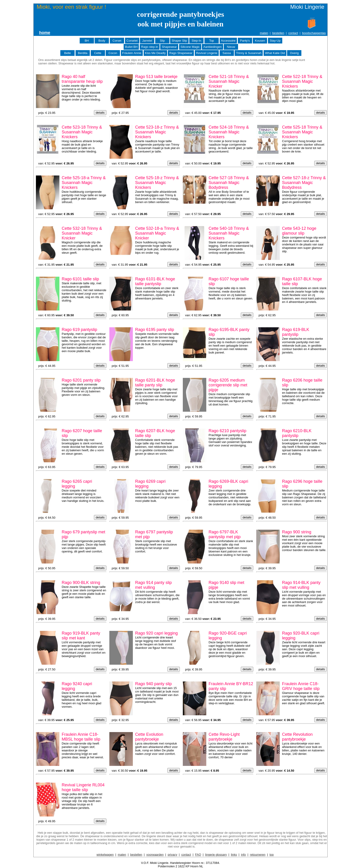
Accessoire (228, 41)
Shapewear (169, 47)
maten (264, 33)
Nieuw (231, 47)
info (243, 855)
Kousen (260, 41)
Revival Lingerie (207, 53)
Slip (162, 41)
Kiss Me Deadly (155, 53)
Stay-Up (275, 41)
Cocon (113, 53)
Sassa (227, 53)
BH (87, 41)
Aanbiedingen (213, 47)
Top (211, 41)
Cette (98, 53)
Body (102, 41)
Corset (117, 41)
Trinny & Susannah (249, 53)
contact (293, 33)
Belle (68, 53)
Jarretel (147, 41)
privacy (172, 855)
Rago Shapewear (181, 53)
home (45, 33)
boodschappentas (314, 33)
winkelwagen (105, 855)
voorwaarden (155, 855)
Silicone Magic (190, 47)
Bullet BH (131, 47)
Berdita (83, 53)
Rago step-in (150, 47)
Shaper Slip (179, 41)
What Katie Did (275, 53)
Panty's (245, 41)
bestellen (278, 33)
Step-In (196, 41)
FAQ (198, 855)
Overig (294, 53)
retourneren (258, 855)
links (234, 855)
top (272, 855)
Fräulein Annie (132, 53)
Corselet (132, 41)
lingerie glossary (216, 855)
